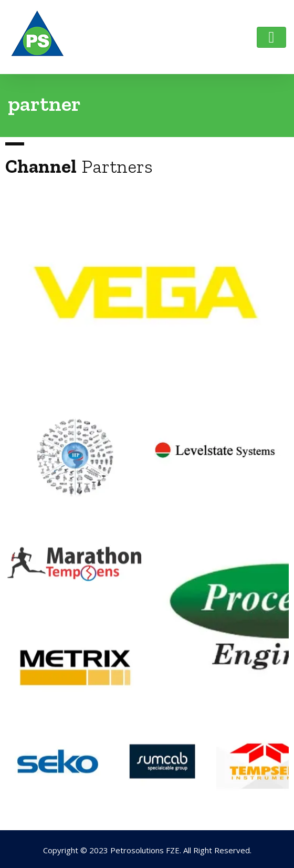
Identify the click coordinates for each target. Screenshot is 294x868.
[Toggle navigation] (271, 37)
